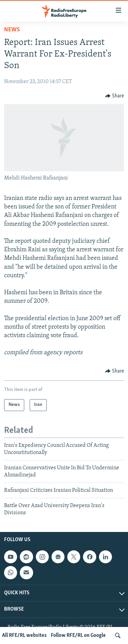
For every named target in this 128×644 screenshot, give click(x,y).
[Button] (115, 96)
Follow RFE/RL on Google (78, 635)
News (12, 30)
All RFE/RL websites (24, 635)
